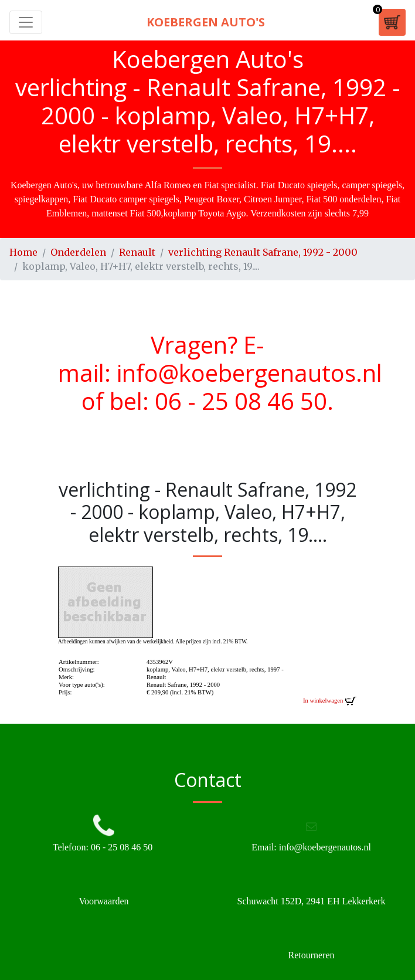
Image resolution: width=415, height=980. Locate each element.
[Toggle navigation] (26, 22)
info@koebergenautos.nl (249, 373)
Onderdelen (78, 252)
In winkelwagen (330, 701)
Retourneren (311, 955)
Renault (137, 252)
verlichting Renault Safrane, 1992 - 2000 (263, 252)
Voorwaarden (103, 901)
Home (23, 252)
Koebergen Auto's (206, 22)
